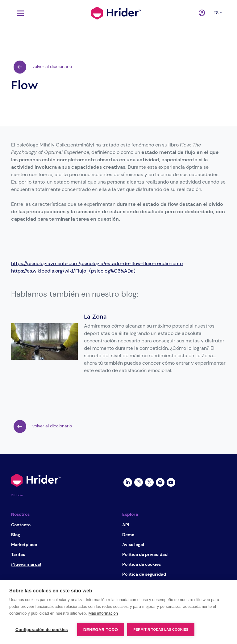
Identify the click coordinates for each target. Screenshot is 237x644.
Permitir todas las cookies (161, 629)
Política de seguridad (144, 574)
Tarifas (18, 554)
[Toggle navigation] (19, 13)
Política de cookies (141, 564)
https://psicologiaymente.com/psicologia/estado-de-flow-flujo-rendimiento (97, 263)
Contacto (21, 525)
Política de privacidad (145, 554)
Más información (103, 613)
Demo (128, 535)
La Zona (95, 317)
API (126, 525)
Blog (16, 535)
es (216, 13)
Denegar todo (101, 630)
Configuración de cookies (42, 630)
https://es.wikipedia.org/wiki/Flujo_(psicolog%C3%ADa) (73, 271)
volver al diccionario (43, 67)
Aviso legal (133, 544)
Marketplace (24, 544)
